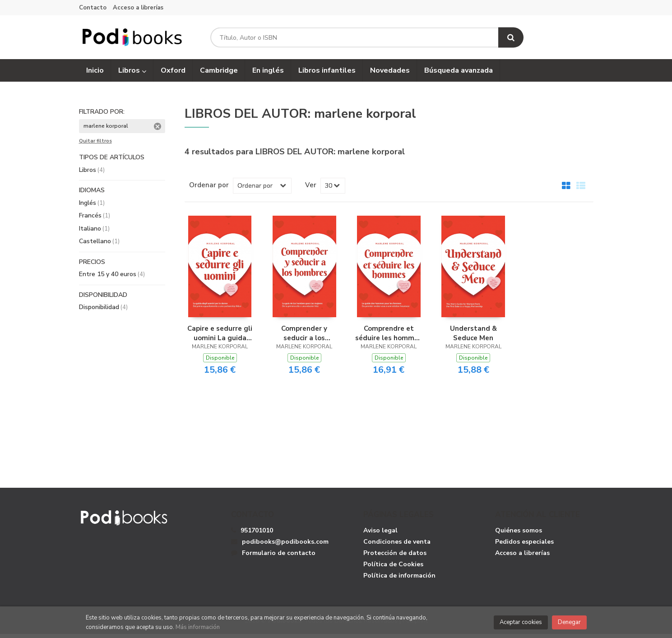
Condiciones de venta (397, 545)
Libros (132, 74)
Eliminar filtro (158, 130)
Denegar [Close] (569, 622)
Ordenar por (209, 189)
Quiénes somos (519, 534)
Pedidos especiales (524, 545)
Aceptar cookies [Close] (521, 622)
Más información (198, 627)
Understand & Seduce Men (473, 337)
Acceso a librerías (138, 8)
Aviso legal (380, 534)
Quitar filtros (95, 145)
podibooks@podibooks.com (280, 545)
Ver (311, 189)
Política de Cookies (393, 568)
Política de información (399, 579)
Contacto (93, 8)
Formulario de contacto (273, 557)
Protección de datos (395, 557)
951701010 (257, 534)
